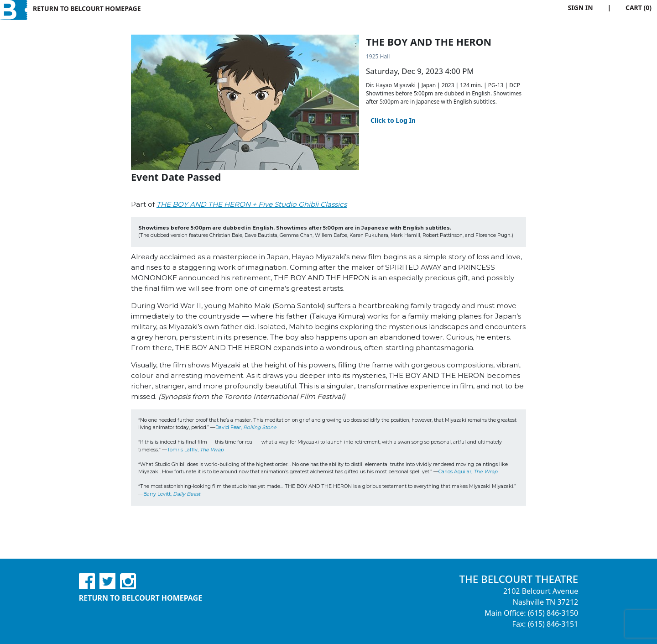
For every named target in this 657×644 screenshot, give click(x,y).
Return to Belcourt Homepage (87, 8)
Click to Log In (393, 120)
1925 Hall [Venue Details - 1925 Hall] (378, 56)
